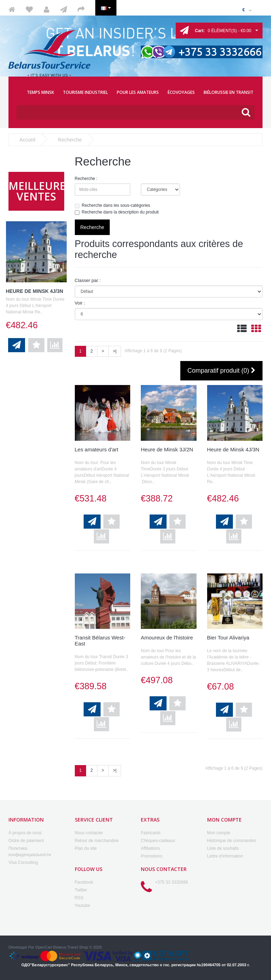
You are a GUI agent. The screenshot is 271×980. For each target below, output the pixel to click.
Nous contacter (89, 833)
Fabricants (151, 833)
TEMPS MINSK (40, 92)
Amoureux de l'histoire (167, 638)
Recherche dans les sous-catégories (113, 206)
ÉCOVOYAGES (181, 92)
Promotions (152, 856)
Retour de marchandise (97, 841)
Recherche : (86, 179)
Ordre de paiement (26, 841)
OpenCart (44, 947)
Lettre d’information (225, 856)
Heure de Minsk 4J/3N (35, 291)
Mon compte (219, 833)
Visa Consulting (23, 862)
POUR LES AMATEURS (138, 92)
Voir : (80, 303)
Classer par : (88, 280)
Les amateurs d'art (97, 449)
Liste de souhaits (223, 848)
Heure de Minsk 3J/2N (167, 449)
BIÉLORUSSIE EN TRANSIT (228, 92)
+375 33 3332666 (171, 882)
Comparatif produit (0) (221, 371)
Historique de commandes (232, 841)
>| (115, 351)
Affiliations (150, 848)
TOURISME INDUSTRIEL (85, 92)
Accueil (27, 140)
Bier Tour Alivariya (228, 638)
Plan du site (86, 848)
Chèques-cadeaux (158, 841)
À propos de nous (25, 833)
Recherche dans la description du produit (117, 212)
